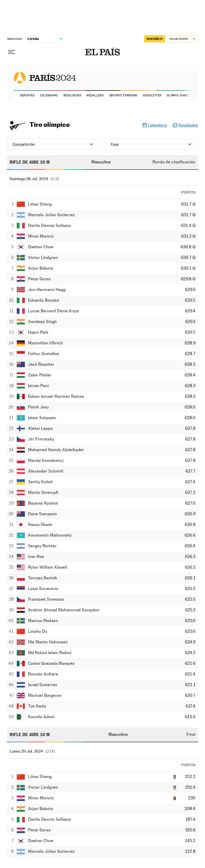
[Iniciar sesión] (182, 39)
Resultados (72, 95)
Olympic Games (178, 95)
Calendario (49, 95)
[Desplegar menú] (11, 52)
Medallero (95, 95)
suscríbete (155, 39)
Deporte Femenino (123, 95)
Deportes (27, 95)
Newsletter (152, 95)
